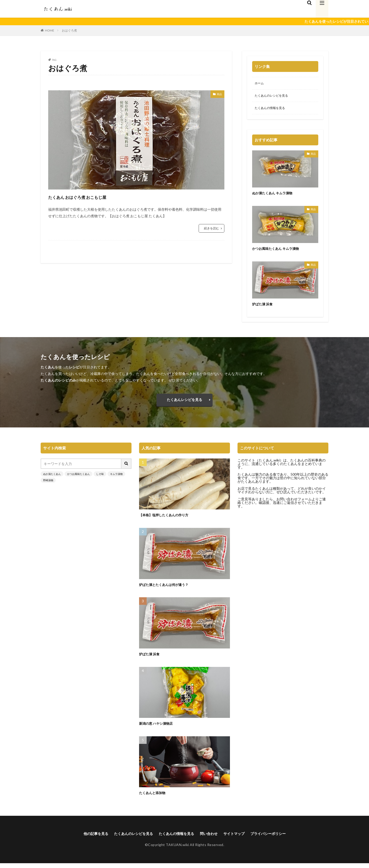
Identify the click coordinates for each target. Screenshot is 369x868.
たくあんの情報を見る (272, 110)
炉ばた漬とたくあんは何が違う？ (167, 589)
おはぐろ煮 (69, 30)
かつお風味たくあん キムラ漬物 (279, 250)
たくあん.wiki (269, 464)
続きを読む (212, 228)
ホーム (260, 84)
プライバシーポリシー (278, 838)
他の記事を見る (85, 838)
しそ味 (100, 478)
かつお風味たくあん (78, 478)
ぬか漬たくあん (52, 478)
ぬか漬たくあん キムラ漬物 (275, 195)
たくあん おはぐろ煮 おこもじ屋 (93, 196)
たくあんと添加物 (154, 797)
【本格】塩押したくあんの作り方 (167, 519)
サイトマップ (240, 838)
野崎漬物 (48, 484)
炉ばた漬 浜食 (264, 306)
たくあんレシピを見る (184, 403)
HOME (50, 30)
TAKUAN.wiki (177, 849)
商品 (218, 95)
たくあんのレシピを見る (274, 97)
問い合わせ (212, 838)
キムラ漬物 (116, 478)
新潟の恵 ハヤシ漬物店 (158, 727)
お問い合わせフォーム (294, 503)
